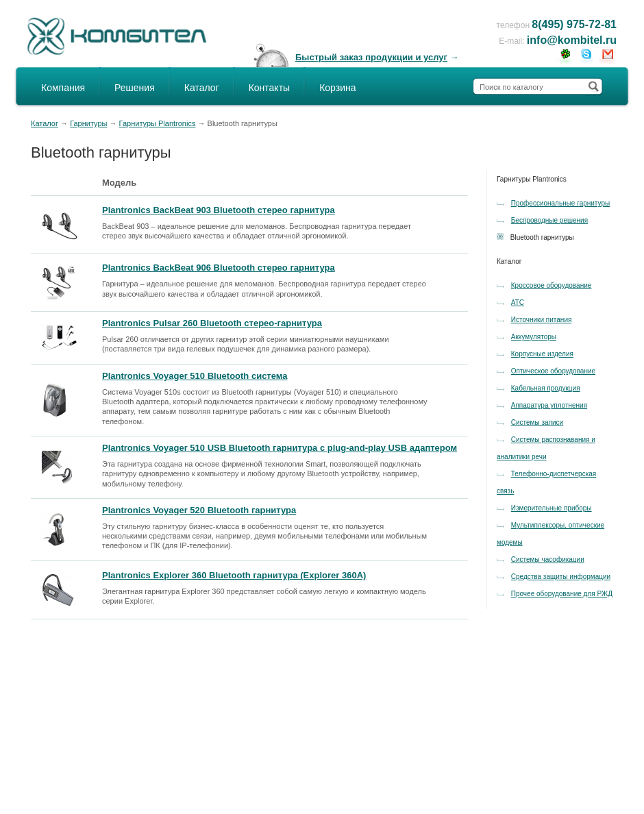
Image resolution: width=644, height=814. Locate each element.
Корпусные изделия (542, 354)
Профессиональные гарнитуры (560, 203)
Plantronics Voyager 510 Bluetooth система (195, 376)
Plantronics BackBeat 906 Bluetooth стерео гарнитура (219, 268)
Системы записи (537, 422)
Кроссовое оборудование (552, 285)
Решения (135, 88)
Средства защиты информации (561, 577)
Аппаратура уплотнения (549, 405)
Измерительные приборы (552, 508)
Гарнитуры (88, 123)
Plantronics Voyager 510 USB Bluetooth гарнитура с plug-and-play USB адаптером (280, 448)
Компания (63, 88)
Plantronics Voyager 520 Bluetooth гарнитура (199, 510)
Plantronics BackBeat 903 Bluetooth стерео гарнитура (219, 210)
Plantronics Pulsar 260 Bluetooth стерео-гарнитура (212, 323)
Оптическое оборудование (553, 371)
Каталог (202, 88)
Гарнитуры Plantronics (158, 123)
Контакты (269, 88)
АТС (518, 303)
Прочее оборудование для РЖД (562, 594)
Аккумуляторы (534, 337)
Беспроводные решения (549, 220)
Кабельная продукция (546, 388)
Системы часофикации (548, 559)
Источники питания (542, 320)
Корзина (337, 88)
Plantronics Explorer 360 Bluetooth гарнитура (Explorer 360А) (234, 575)
